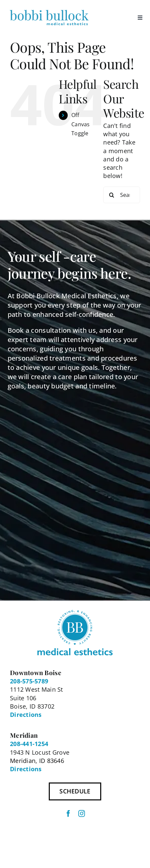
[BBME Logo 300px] (49, 10)
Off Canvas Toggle (81, 124)
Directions (26, 715)
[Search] (112, 195)
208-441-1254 (29, 744)
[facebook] (68, 814)
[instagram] (82, 814)
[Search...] (122, 195)
